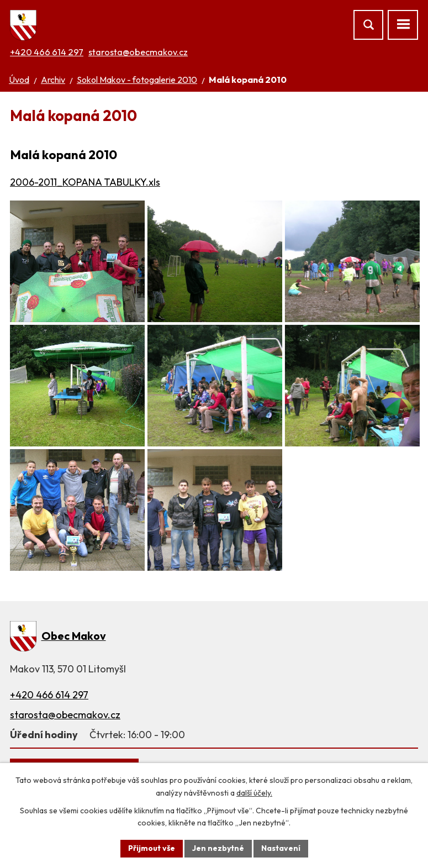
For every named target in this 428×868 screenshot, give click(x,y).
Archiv (53, 80)
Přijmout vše (152, 848)
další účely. (254, 793)
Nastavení (281, 848)
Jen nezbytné (218, 848)
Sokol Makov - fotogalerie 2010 (137, 80)
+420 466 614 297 (47, 52)
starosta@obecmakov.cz (138, 52)
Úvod (19, 80)
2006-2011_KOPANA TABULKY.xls (85, 182)
